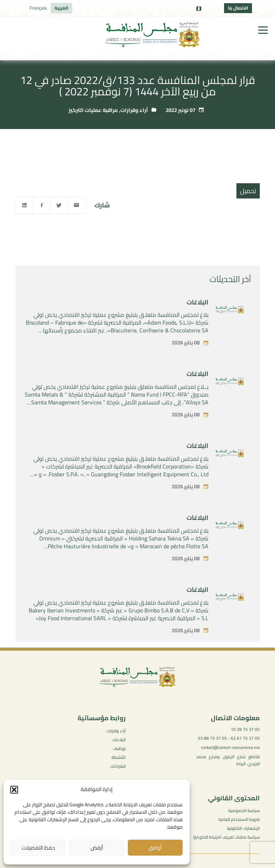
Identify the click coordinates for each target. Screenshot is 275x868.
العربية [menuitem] (61, 8)
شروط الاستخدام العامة (239, 819)
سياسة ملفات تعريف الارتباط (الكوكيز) (227, 837)
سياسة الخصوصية (244, 810)
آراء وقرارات (134, 110)
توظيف (119, 748)
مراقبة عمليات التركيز (93, 110)
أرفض (97, 848)
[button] (14, 790)
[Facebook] (42, 205)
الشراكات (118, 766)
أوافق (155, 848)
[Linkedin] (24, 205)
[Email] (76, 205)
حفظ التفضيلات (38, 848)
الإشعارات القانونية (243, 828)
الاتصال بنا (238, 8)
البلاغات (197, 313)
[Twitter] (59, 205)
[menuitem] (61, 8)
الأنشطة (119, 757)
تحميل (248, 191)
